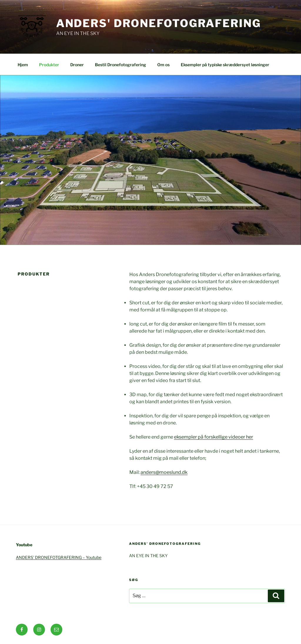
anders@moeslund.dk (164, 472)
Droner (77, 65)
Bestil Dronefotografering (121, 65)
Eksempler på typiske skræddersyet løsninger (225, 65)
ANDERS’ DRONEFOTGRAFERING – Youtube (59, 557)
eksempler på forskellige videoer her (214, 437)
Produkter (49, 65)
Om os (163, 65)
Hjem (23, 65)
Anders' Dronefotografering (159, 23)
